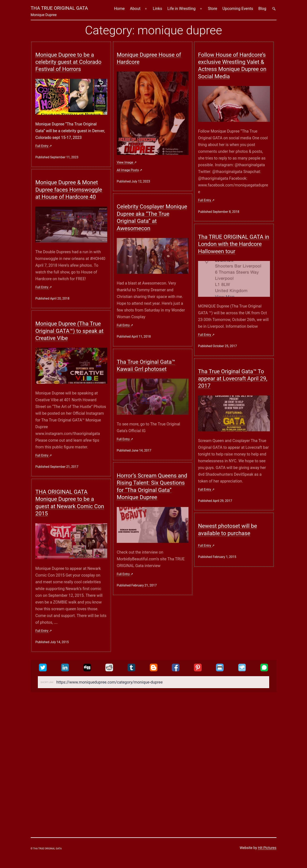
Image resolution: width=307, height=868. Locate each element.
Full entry (42, 146)
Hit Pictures (267, 848)
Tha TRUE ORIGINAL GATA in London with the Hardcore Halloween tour (234, 244)
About (135, 9)
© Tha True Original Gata (46, 849)
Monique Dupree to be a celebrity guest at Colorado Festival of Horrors (68, 62)
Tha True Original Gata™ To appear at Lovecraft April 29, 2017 (233, 379)
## (274, 9)
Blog (262, 9)
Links (157, 9)
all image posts (128, 170)
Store (213, 9)
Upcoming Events (238, 9)
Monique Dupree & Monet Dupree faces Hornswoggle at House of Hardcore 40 (69, 190)
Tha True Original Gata (59, 8)
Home (119, 9)
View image (125, 162)
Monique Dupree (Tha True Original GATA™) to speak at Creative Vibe (69, 331)
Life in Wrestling (181, 9)
